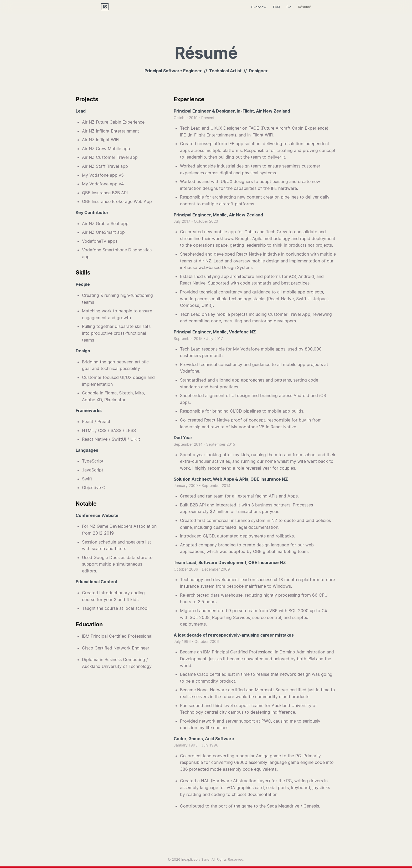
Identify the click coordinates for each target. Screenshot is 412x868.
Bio (289, 7)
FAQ (276, 7)
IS (105, 7)
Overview (259, 7)
